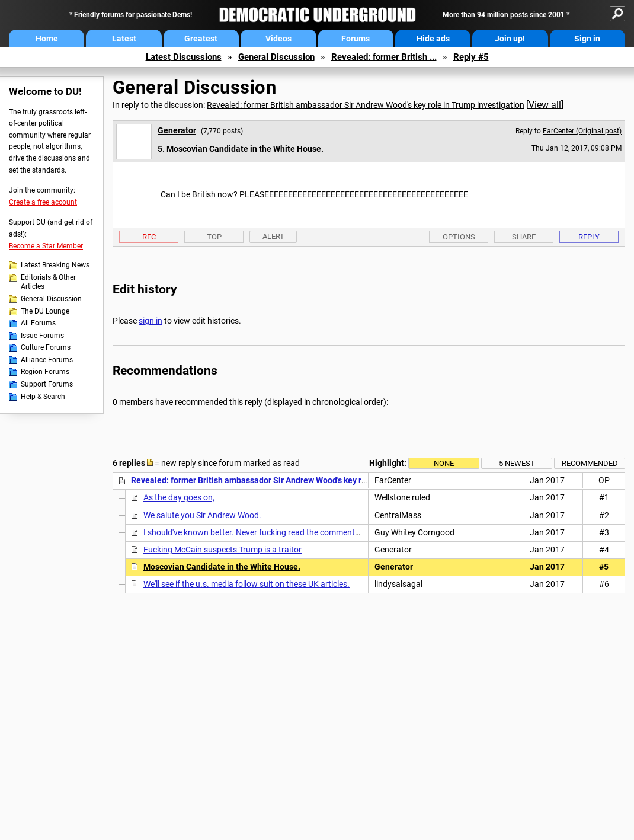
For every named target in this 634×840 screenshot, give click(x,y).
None (444, 463)
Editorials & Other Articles (48, 282)
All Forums (38, 323)
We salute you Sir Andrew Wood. (202, 515)
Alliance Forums (47, 360)
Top (214, 237)
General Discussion (276, 57)
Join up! (510, 39)
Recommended (590, 463)
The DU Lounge (45, 311)
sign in (151, 321)
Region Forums (45, 372)
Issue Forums (42, 336)
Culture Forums (46, 347)
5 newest (517, 463)
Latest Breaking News (55, 265)
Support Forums (47, 384)
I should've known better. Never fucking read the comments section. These (278, 532)
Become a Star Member (46, 246)
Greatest (201, 39)
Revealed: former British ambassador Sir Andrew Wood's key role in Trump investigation (366, 105)
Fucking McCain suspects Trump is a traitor (222, 550)
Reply (589, 237)
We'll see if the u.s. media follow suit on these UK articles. (246, 584)
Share (524, 237)
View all (545, 105)
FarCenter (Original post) (582, 131)
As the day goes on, (179, 497)
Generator (177, 130)
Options (459, 237)
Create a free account (43, 202)
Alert (273, 236)
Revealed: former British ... (384, 57)
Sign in (587, 39)
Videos (278, 39)
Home (47, 39)
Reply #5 (471, 57)
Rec (149, 237)
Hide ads (433, 39)
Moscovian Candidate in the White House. (222, 567)
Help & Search (43, 397)
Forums (356, 39)
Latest (124, 39)
